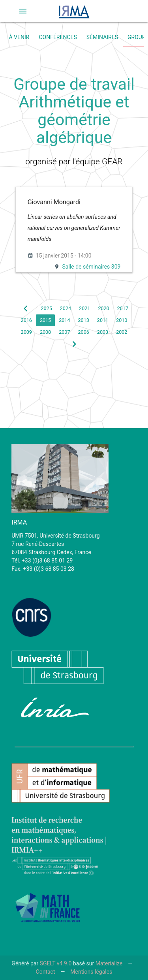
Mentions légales (91, 972)
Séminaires (102, 37)
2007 (64, 332)
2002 (122, 332)
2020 (103, 308)
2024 (66, 308)
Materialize (109, 963)
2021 (84, 308)
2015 (45, 320)
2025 (46, 308)
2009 (26, 332)
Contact (46, 972)
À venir (19, 37)
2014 (64, 320)
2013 (84, 320)
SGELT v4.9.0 (56, 963)
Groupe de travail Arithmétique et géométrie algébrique (74, 111)
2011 (103, 320)
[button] (23, 11)
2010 (122, 320)
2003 (103, 332)
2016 (26, 320)
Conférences (58, 37)
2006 (84, 332)
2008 (45, 332)
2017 (123, 308)
